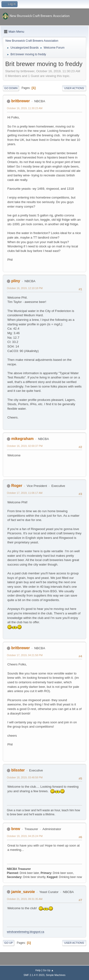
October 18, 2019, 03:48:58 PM (25, 777)
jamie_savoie (23, 892)
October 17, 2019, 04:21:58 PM (25, 655)
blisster (18, 770)
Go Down (11, 88)
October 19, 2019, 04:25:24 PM (25, 836)
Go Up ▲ (48, 970)
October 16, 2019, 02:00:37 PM (25, 446)
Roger (17, 486)
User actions (74, 88)
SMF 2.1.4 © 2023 (34, 975)
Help (38, 970)
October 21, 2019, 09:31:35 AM (25, 899)
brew (16, 829)
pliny (16, 281)
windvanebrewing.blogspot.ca (26, 932)
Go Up (9, 943)
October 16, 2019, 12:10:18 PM (25, 288)
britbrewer (20, 101)
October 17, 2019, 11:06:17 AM (25, 493)
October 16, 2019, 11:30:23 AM (25, 108)
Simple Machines (56, 975)
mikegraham (22, 439)
